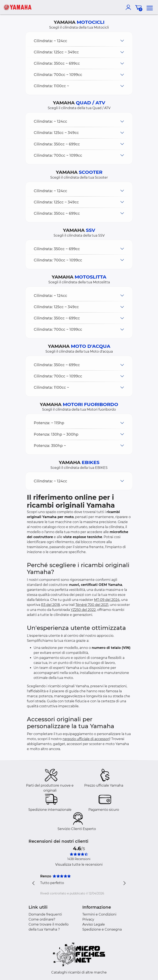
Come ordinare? (42, 919)
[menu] (150, 7)
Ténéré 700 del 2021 (92, 605)
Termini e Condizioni (99, 914)
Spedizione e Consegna (102, 929)
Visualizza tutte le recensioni (79, 865)
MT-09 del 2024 (107, 600)
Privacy (88, 919)
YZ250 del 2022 (83, 610)
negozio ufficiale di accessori (86, 739)
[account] (129, 7)
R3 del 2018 (50, 605)
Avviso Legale (94, 924)
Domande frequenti (45, 914)
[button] (79, 41)
